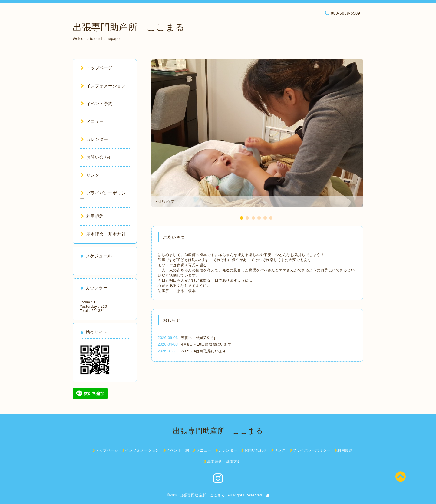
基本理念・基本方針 (103, 234)
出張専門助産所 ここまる (129, 27)
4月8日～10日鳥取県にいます (206, 344)
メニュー (92, 121)
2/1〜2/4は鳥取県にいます (204, 351)
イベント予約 (97, 104)
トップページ (97, 68)
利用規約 (92, 216)
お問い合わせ (97, 157)
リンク (90, 175)
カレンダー (94, 139)
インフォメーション (103, 86)
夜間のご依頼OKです (199, 338)
